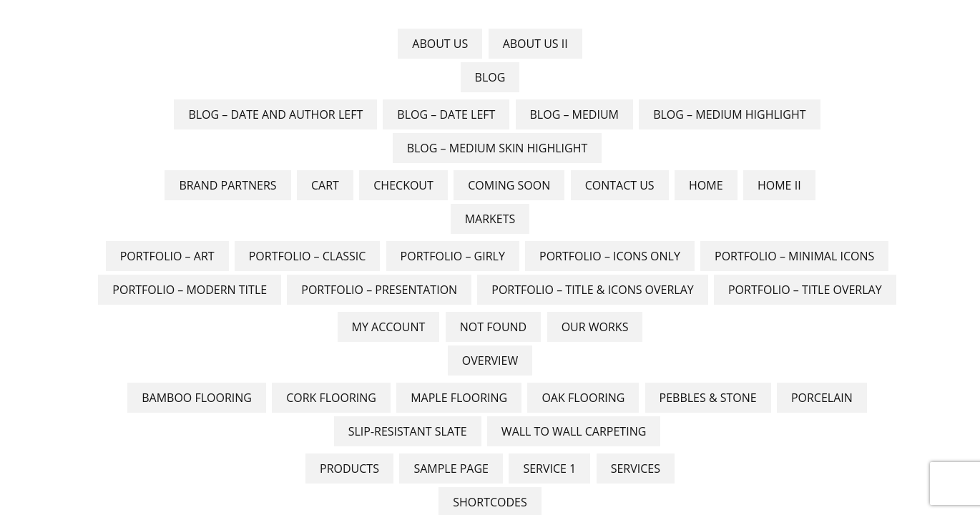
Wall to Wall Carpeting (574, 431)
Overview (490, 360)
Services (636, 469)
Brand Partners (227, 185)
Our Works (595, 327)
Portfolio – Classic (308, 256)
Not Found (493, 327)
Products (349, 469)
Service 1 (549, 469)
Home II (779, 185)
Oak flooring (583, 398)
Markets (490, 219)
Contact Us (620, 185)
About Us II (535, 44)
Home (706, 185)
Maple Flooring (459, 398)
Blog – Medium (575, 114)
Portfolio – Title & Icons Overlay (592, 290)
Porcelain (822, 398)
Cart (325, 185)
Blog (490, 77)
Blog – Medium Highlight (729, 114)
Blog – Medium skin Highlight (498, 148)
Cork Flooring (331, 398)
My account (389, 327)
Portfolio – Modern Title (190, 290)
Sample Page (451, 469)
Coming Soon (509, 185)
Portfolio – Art (167, 256)
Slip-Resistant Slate (408, 431)
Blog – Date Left (446, 114)
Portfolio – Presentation (379, 290)
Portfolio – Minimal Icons (794, 256)
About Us (440, 44)
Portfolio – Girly (453, 256)
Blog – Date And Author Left (275, 114)
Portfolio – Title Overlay (805, 290)
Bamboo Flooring (197, 398)
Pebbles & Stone (708, 398)
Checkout (403, 185)
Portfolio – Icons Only (610, 256)
